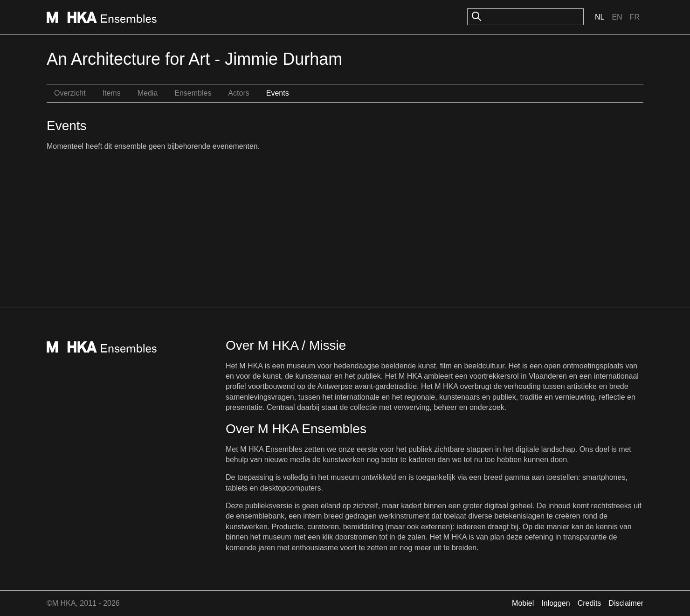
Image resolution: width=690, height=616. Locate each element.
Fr (635, 17)
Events (278, 93)
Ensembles (193, 93)
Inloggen (555, 603)
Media (148, 93)
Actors (238, 93)
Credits (590, 603)
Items (112, 93)
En (617, 17)
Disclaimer (626, 603)
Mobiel (523, 603)
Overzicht (70, 93)
